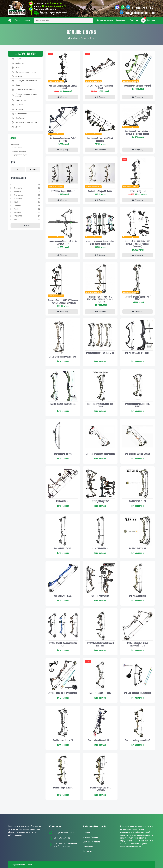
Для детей (15, 144)
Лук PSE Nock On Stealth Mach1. (63, 404)
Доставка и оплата (105, 20)
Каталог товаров (22, 20)
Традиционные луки (19, 155)
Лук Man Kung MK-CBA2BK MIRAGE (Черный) (63, 87)
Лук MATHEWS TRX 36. (100, 549)
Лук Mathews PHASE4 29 (63, 740)
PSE (15, 219)
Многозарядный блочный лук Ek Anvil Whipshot (63, 243)
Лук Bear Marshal (63, 501)
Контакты (134, 20)
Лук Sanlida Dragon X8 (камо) (100, 191)
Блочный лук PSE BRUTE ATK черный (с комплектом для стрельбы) (63, 302)
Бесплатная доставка (56, 81)
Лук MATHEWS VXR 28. (138, 549)
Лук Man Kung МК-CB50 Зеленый (138, 86)
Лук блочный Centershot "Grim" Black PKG (63, 140)
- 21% (88, 54)
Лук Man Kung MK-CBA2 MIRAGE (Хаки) (100, 87)
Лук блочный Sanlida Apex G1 (138, 454)
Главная (86, 833)
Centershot (18, 195)
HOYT (16, 202)
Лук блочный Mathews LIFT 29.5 (63, 357)
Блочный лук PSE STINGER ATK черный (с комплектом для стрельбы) (138, 244)
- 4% (125, 160)
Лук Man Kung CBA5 (138, 191)
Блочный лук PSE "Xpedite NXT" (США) (138, 298)
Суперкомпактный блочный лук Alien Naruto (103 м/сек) (100, 243)
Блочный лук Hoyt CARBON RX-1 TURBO (100, 405)
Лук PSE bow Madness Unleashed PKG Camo (100, 644)
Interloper (17, 205)
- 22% (50, 54)
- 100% (88, 661)
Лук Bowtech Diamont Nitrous (100, 740)
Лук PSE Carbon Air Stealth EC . (138, 353)
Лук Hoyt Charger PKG (100, 501)
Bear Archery (19, 188)
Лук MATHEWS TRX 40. (63, 549)
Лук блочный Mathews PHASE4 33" (100, 353)
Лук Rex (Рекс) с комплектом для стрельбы (63, 644)
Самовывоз (121, 20)
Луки (76, 38)
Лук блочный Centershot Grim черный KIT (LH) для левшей (138, 133)
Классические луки (18, 151)
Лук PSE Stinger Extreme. (63, 788)
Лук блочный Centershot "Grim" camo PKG (100, 140)
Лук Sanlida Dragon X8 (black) (63, 191)
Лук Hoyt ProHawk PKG (100, 596)
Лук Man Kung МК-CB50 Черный (138, 693)
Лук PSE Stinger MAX (138, 596)
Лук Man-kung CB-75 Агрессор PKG (63, 693)
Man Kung (17, 212)
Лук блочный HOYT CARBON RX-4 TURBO (138, 405)
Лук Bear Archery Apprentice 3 (138, 740)
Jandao (17, 209)
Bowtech (17, 191)
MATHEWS (18, 216)
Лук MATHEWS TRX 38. (63, 596)
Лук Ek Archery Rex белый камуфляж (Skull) (138, 644)
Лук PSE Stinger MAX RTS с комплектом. (100, 789)
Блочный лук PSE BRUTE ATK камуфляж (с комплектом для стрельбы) (100, 299)
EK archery (18, 198)
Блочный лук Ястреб (63, 454)
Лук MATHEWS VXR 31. (138, 501)
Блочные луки (16, 148)
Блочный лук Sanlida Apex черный (100, 454)
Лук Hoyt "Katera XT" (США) (100, 693)
